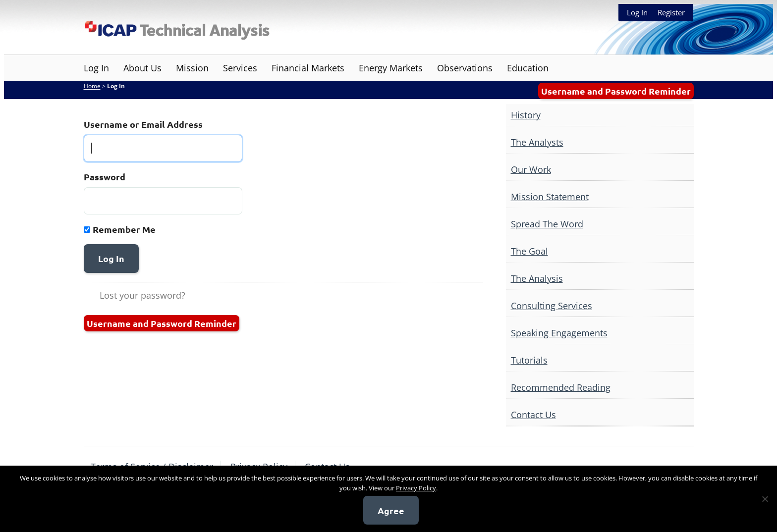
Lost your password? (142, 295)
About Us (142, 68)
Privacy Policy (416, 488)
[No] (765, 499)
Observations (465, 68)
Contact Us (533, 415)
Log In (637, 12)
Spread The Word (547, 224)
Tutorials (529, 360)
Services (240, 68)
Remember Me (124, 229)
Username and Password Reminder (616, 91)
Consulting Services (552, 306)
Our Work (531, 169)
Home (92, 86)
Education (528, 68)
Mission (192, 68)
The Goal (529, 251)
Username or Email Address (143, 124)
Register (671, 12)
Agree (391, 510)
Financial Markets (308, 68)
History (526, 115)
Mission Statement (550, 197)
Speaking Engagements (559, 333)
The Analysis (537, 278)
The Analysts (537, 142)
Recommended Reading (561, 387)
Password (105, 177)
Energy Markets (391, 68)
